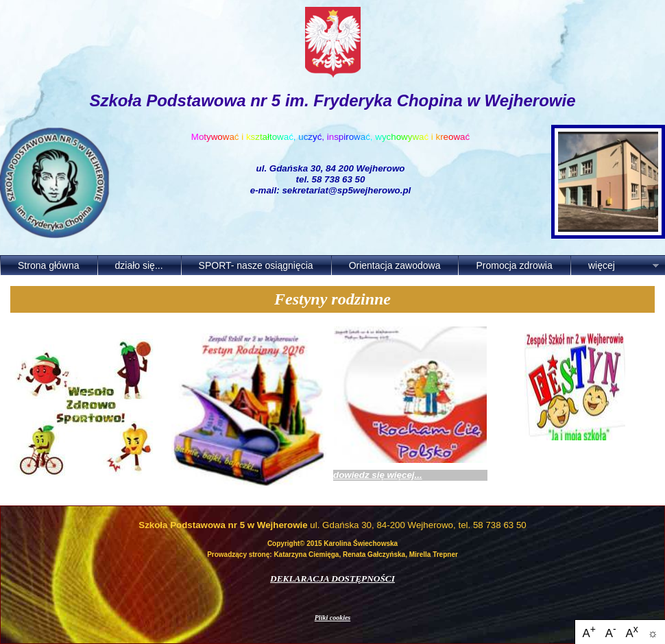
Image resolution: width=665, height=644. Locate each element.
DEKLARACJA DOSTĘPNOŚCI (332, 579)
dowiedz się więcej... (378, 475)
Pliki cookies (333, 618)
